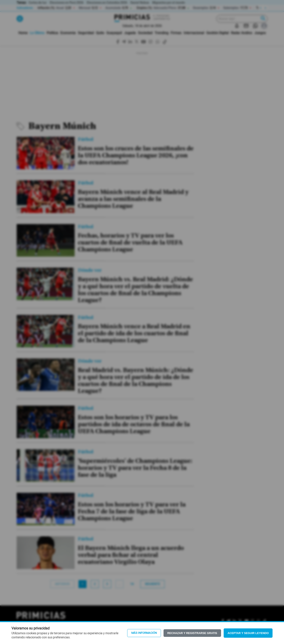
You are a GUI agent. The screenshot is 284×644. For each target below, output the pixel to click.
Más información (144, 633)
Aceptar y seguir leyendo (248, 633)
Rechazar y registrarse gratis (192, 633)
